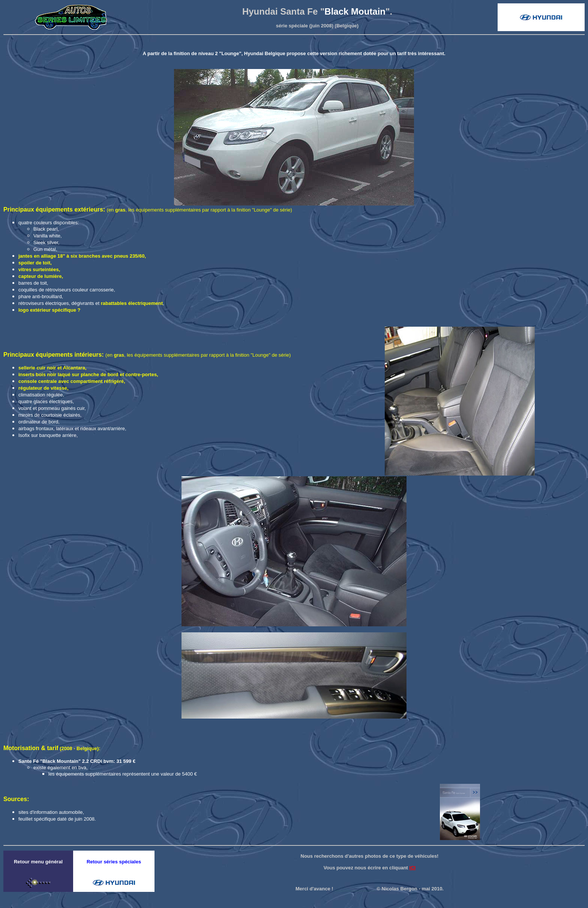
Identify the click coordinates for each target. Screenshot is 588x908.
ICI (413, 868)
